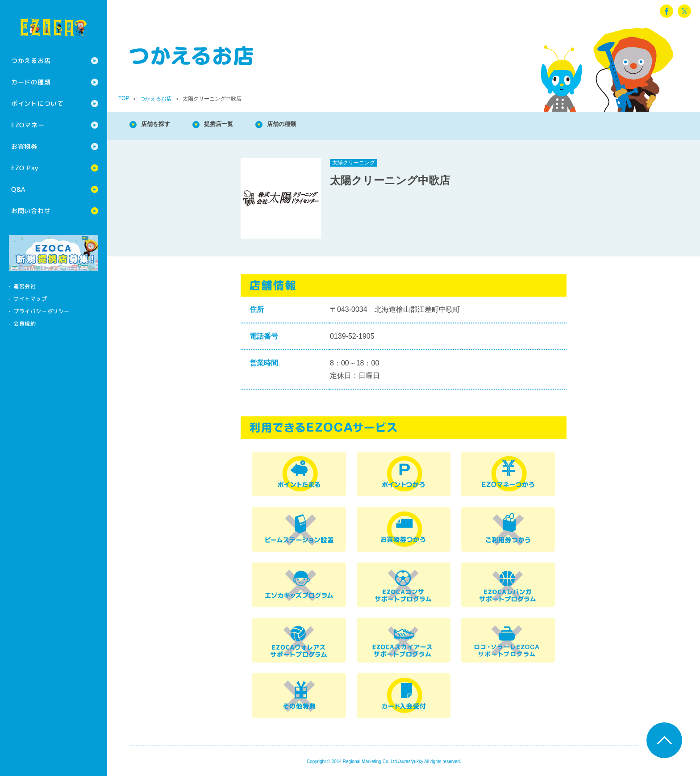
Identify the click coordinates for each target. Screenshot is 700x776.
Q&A (18, 189)
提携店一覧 (232, 125)
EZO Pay (25, 168)
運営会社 (25, 286)
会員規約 (25, 324)
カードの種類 (31, 82)
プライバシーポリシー (42, 311)
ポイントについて (37, 103)
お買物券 (24, 146)
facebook (667, 11)
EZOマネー (28, 125)
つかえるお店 (31, 61)
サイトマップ (30, 299)
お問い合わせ (31, 211)
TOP (124, 98)
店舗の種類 (304, 125)
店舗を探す (161, 125)
